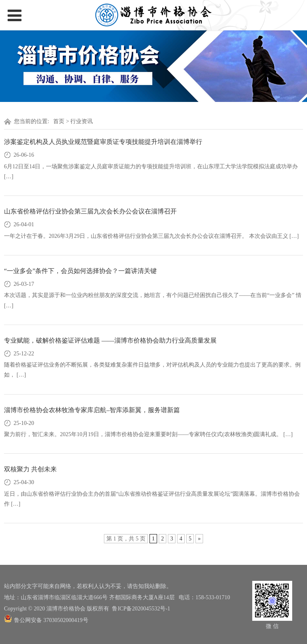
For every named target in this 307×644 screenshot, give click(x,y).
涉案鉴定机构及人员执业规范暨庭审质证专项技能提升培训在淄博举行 (103, 142)
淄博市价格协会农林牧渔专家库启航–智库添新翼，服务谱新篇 (92, 410)
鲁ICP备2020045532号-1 (141, 609)
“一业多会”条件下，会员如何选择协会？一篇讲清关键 (80, 271)
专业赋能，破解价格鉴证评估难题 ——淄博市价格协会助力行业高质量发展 (110, 340)
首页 (59, 121)
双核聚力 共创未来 (30, 469)
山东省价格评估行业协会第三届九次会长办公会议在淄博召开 (90, 211)
